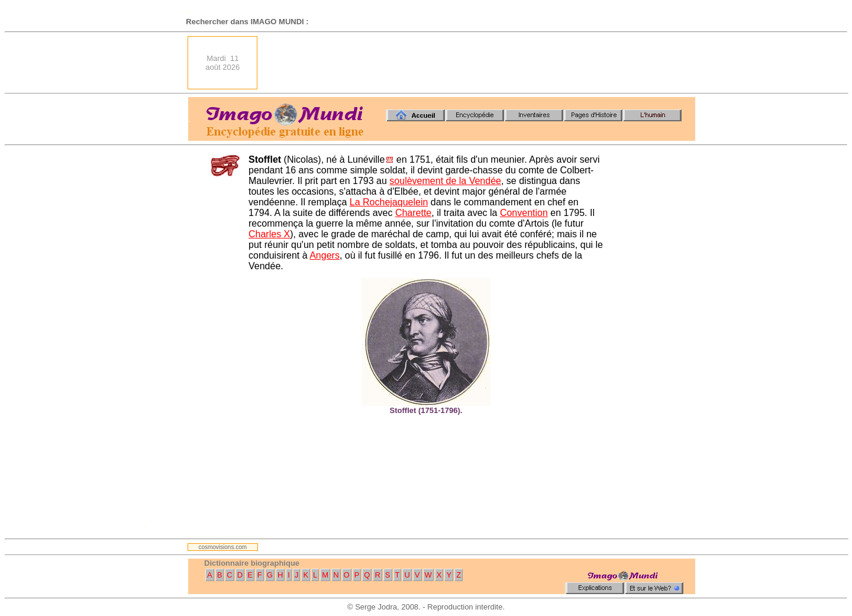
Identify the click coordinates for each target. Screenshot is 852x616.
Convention (524, 213)
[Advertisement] (480, 63)
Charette (413, 213)
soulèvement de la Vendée (445, 181)
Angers (325, 255)
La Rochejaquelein (389, 202)
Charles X (269, 234)
